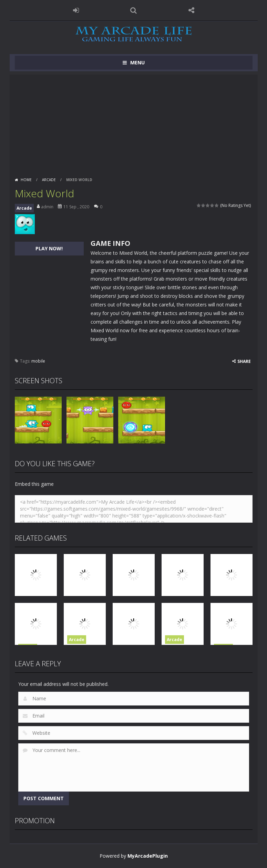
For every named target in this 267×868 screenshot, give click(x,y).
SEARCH (134, 10)
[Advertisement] (134, 123)
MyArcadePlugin (148, 856)
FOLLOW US (191, 10)
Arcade (49, 180)
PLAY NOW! (49, 248)
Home (26, 180)
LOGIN (76, 10)
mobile (38, 361)
